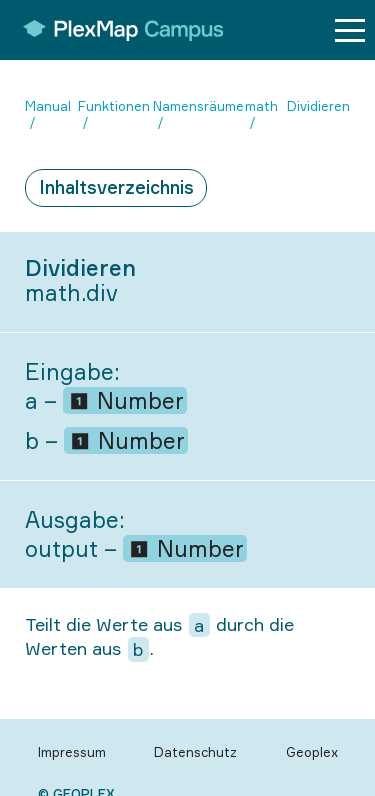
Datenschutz (195, 752)
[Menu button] (350, 30)
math (261, 106)
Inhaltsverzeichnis (116, 187)
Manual (48, 106)
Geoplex (312, 752)
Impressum (72, 752)
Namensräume (198, 106)
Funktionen (114, 106)
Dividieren (318, 106)
